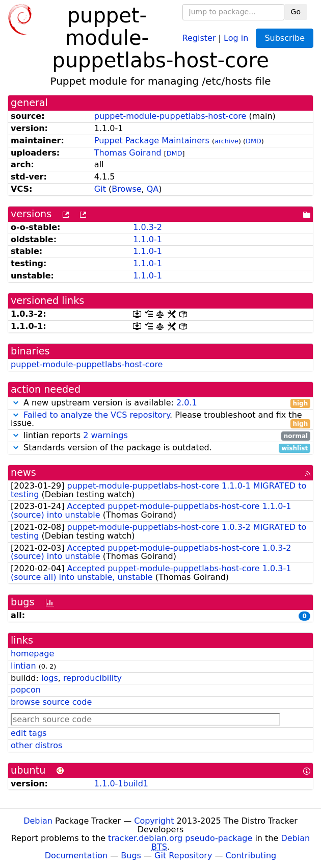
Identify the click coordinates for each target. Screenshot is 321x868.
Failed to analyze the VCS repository (97, 415)
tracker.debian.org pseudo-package (180, 838)
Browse (126, 189)
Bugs (131, 856)
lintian (23, 666)
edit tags (29, 733)
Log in (236, 37)
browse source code (51, 702)
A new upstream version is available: (160, 403)
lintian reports (160, 436)
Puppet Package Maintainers (152, 141)
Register (199, 37)
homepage (32, 654)
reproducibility (92, 678)
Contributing (251, 856)
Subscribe (285, 38)
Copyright (154, 821)
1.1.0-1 (148, 239)
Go (296, 12)
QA (153, 189)
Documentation (76, 856)
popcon (26, 690)
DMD (253, 141)
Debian (38, 821)
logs (50, 678)
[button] (16, 403)
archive (226, 141)
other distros (36, 745)
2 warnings (105, 435)
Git (100, 189)
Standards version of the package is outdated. (160, 448)
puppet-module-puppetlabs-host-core (170, 116)
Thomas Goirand (128, 153)
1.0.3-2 (148, 227)
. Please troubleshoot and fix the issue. (160, 420)
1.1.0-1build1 (121, 784)
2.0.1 (187, 403)
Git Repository (183, 856)
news (23, 473)
